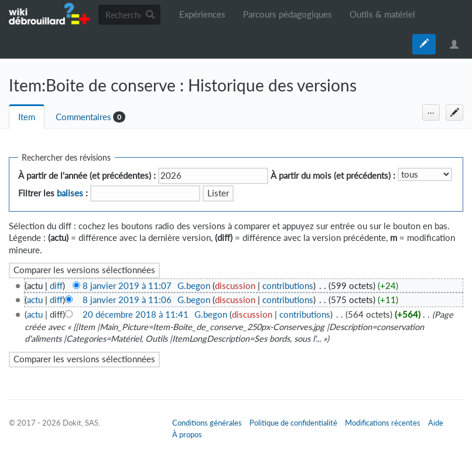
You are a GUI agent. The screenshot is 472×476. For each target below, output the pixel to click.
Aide (436, 423)
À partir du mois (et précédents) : (333, 176)
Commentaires (83, 117)
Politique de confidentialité (293, 423)
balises (70, 193)
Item (27, 117)
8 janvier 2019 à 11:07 (127, 286)
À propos (187, 434)
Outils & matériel (382, 14)
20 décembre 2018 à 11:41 (136, 314)
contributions (288, 286)
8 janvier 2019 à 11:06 (127, 300)
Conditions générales (207, 423)
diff (56, 286)
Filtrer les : (53, 193)
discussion (235, 286)
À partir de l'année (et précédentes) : (87, 176)
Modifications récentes (383, 423)
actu (35, 300)
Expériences (202, 14)
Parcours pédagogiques (288, 14)
